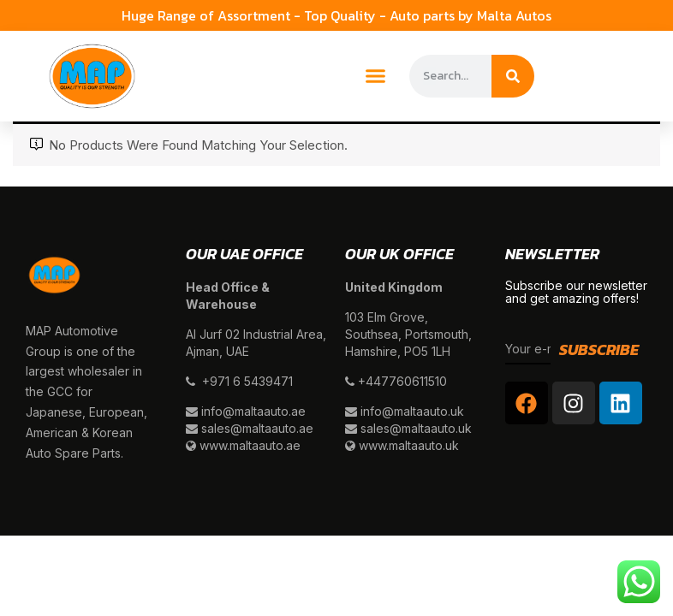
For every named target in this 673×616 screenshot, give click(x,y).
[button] (376, 76)
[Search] (513, 76)
